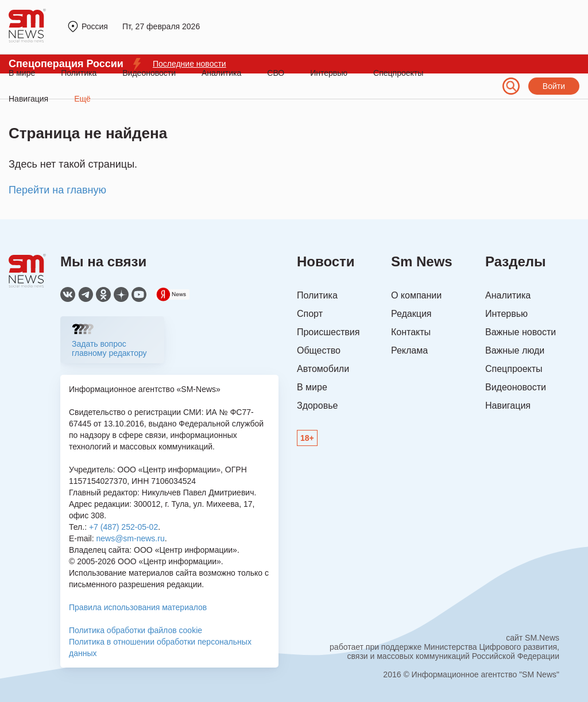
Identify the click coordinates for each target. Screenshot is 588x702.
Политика (79, 73)
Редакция (411, 314)
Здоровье (317, 406)
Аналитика (221, 73)
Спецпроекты (398, 73)
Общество (319, 350)
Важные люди (515, 350)
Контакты (411, 332)
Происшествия (328, 332)
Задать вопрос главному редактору (109, 348)
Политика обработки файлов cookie (136, 630)
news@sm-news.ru (130, 538)
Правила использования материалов (138, 607)
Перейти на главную (57, 190)
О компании (416, 295)
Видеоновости (149, 73)
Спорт (310, 314)
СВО (276, 73)
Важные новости (521, 332)
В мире (22, 73)
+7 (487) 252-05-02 (123, 527)
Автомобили (323, 369)
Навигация (508, 406)
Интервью (329, 73)
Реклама (409, 350)
